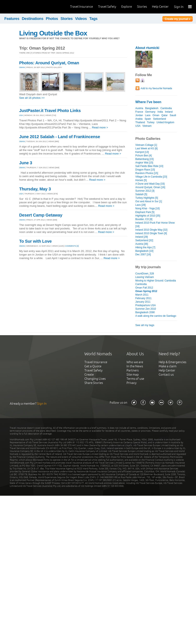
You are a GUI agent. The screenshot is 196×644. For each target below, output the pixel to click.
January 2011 (143, 302)
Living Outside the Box (53, 33)
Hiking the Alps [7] (145, 247)
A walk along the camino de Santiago (156, 316)
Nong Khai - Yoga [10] (148, 208)
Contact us (166, 374)
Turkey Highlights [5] (147, 198)
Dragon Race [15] (145, 170)
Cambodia (166, 108)
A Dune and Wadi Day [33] (150, 184)
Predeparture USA (146, 305)
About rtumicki (147, 48)
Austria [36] (142, 244)
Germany (150, 112)
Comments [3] (72, 246)
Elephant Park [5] (145, 212)
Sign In (179, 7)
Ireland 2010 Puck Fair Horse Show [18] (155, 225)
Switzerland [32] (144, 240)
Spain (148, 119)
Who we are (135, 362)
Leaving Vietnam (145, 277)
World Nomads (22, 7)
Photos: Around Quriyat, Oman (49, 63)
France (139, 112)
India (160, 112)
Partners (133, 370)
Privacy (131, 383)
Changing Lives (95, 379)
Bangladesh (152, 108)
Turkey (151, 122)
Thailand (140, 122)
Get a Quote (93, 366)
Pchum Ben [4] (144, 156)
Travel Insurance (82, 7)
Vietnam (147, 126)
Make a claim (168, 366)
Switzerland (159, 119)
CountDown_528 (145, 274)
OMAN (22, 67)
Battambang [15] (145, 159)
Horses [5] (141, 180)
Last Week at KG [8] (147, 149)
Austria (139, 108)
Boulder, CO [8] (144, 219)
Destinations (33, 19)
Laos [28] (141, 205)
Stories (142, 7)
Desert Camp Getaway (41, 215)
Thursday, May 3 (35, 189)
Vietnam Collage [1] (146, 145)
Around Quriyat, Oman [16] (150, 187)
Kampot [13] (142, 152)
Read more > (100, 127)
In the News (135, 366)
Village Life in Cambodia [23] (151, 177)
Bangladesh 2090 (145, 312)
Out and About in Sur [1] (149, 201)
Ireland (169, 112)
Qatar (164, 115)
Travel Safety (107, 7)
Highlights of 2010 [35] (148, 216)
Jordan (139, 115)
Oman (156, 115)
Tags (93, 19)
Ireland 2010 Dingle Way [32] (152, 230)
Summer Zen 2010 (146, 309)
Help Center (160, 7)
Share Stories (94, 383)
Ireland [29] (142, 237)
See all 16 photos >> (32, 98)
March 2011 (142, 295)
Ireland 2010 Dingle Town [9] (151, 233)
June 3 (26, 163)
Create (89, 374)
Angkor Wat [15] (144, 163)
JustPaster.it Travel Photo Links (50, 111)
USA (21, 115)
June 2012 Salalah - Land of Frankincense (60, 137)
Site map (133, 374)
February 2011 (144, 298)
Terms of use (135, 379)
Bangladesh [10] (144, 251)
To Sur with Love (36, 241)
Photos (52, 19)
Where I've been (148, 102)
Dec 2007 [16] (143, 254)
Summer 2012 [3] (145, 191)
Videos (81, 19)
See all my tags (145, 325)
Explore (127, 7)
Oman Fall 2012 (144, 288)
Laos (148, 115)
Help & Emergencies (172, 362)
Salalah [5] (141, 194)
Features (12, 19)
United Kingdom (166, 122)
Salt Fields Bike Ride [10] (149, 166)
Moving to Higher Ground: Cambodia (156, 281)
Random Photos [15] (147, 173)
